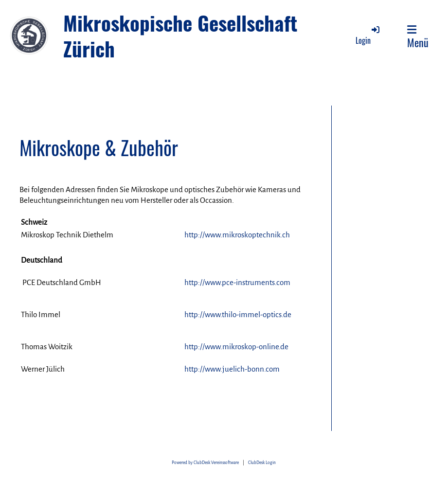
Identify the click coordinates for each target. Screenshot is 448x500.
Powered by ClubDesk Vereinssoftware (205, 463)
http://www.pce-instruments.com (237, 282)
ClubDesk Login (262, 463)
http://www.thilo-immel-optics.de (238, 314)
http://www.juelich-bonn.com (232, 369)
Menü (418, 37)
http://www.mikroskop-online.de (236, 347)
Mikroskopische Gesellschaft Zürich (180, 36)
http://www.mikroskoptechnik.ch (237, 235)
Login (368, 35)
